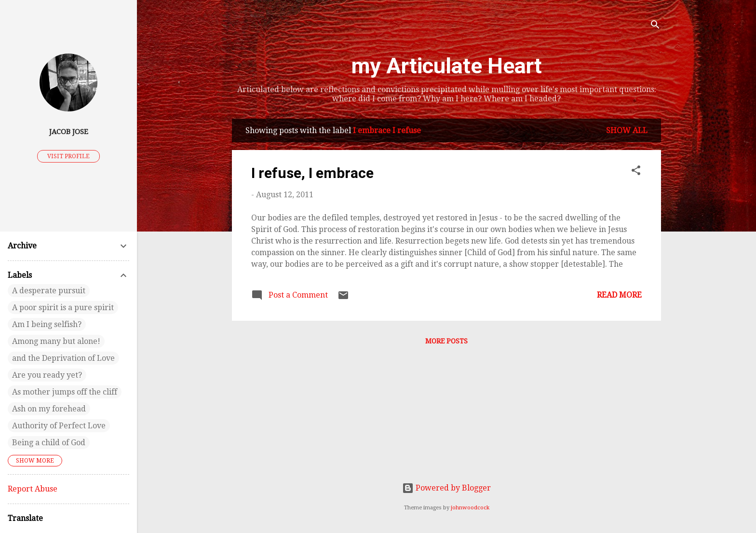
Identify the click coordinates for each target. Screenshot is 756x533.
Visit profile (68, 156)
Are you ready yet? (47, 375)
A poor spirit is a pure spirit (63, 307)
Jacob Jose (69, 132)
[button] (636, 172)
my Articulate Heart (447, 66)
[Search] (655, 26)
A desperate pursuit (49, 291)
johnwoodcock (470, 508)
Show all (627, 130)
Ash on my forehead (49, 409)
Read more (619, 295)
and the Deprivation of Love (63, 358)
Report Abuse (33, 489)
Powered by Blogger (446, 488)
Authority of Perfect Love (59, 426)
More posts (446, 341)
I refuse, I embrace (312, 173)
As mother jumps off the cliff (65, 392)
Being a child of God (49, 443)
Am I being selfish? (47, 324)
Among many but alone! (56, 341)
